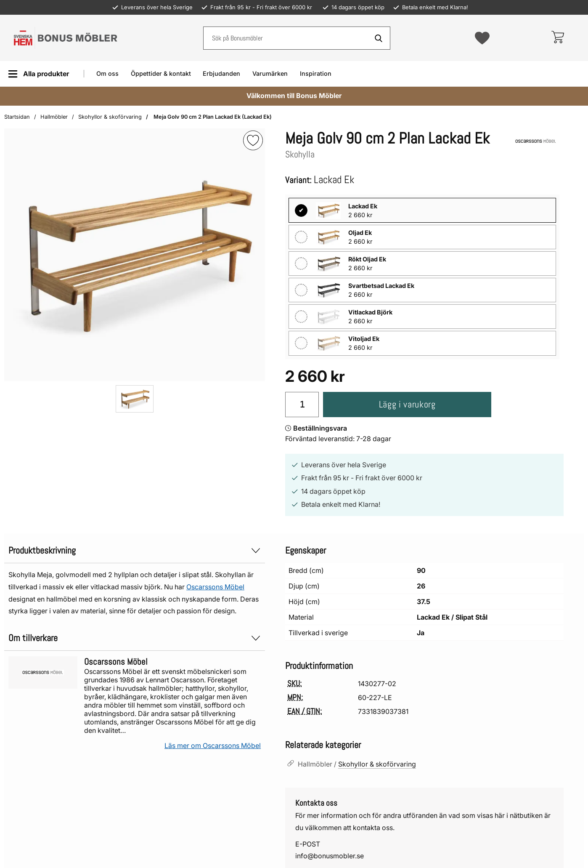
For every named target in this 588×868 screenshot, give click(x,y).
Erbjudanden (221, 73)
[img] (253, 140)
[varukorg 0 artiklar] (558, 38)
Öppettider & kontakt (161, 73)
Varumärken (270, 73)
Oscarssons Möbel (215, 587)
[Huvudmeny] (38, 74)
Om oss (107, 73)
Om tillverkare (135, 638)
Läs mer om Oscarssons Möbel (213, 746)
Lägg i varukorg (407, 404)
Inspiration (316, 73)
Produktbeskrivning (135, 550)
